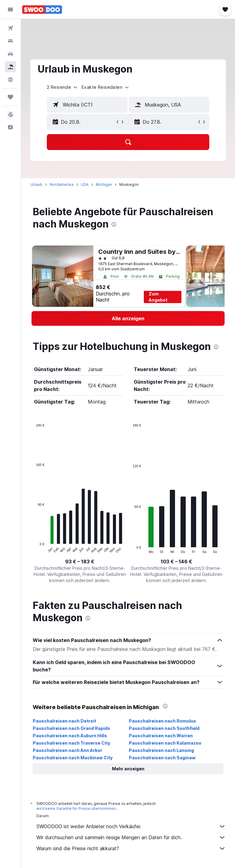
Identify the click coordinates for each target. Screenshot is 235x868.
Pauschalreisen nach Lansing (161, 750)
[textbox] (87, 105)
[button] (10, 9)
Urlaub (36, 184)
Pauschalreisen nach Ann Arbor (67, 750)
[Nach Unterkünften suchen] (10, 41)
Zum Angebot (158, 297)
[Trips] (10, 97)
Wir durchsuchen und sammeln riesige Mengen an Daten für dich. (131, 837)
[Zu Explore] (10, 80)
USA (85, 184)
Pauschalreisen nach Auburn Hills (70, 736)
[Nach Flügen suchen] (10, 28)
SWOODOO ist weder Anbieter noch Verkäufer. (131, 826)
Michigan (104, 184)
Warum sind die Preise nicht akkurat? (131, 848)
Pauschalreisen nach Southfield (164, 728)
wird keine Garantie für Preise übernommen (76, 808)
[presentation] (114, 224)
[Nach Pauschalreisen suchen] (10, 67)
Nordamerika (62, 184)
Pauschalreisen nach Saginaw (162, 758)
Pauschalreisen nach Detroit (64, 721)
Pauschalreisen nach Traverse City (71, 743)
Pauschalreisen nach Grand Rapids (71, 728)
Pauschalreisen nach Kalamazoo (165, 743)
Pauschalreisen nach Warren (161, 736)
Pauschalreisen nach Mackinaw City (73, 758)
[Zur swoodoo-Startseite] (42, 9)
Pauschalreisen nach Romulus (162, 721)
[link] (128, 318)
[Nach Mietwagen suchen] (10, 54)
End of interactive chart (33, 549)
